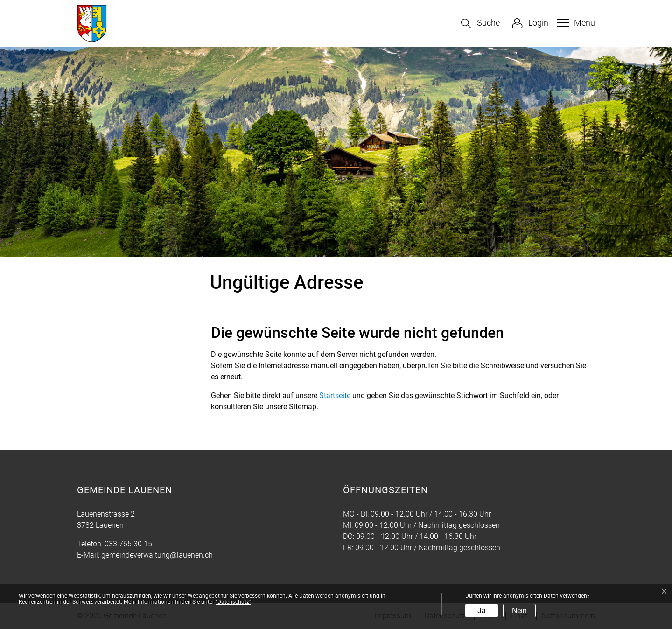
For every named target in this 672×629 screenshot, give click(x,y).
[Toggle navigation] (575, 23)
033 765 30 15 (128, 544)
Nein (519, 611)
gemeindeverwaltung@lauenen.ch (157, 555)
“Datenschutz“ (233, 602)
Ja (482, 611)
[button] (480, 24)
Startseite (335, 395)
